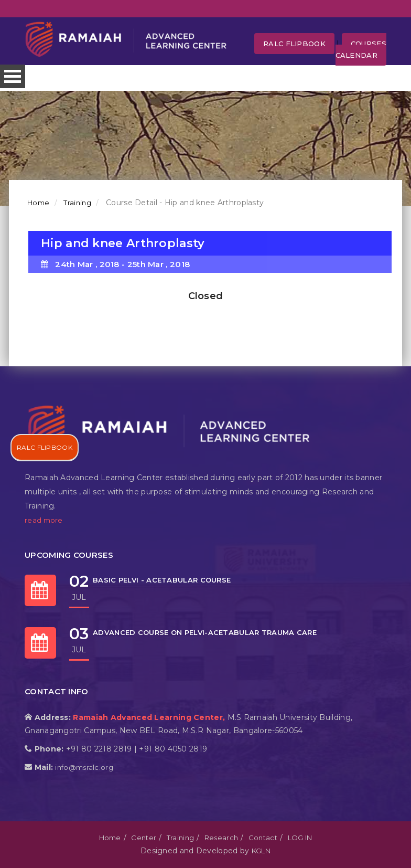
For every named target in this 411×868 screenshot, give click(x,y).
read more (44, 520)
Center (144, 838)
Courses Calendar (361, 49)
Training (77, 203)
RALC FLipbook (294, 44)
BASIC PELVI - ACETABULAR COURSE (162, 580)
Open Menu (13, 76)
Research (221, 838)
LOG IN (300, 838)
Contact (263, 838)
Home (38, 203)
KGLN (261, 851)
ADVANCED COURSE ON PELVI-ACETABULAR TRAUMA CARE (205, 632)
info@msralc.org (84, 767)
